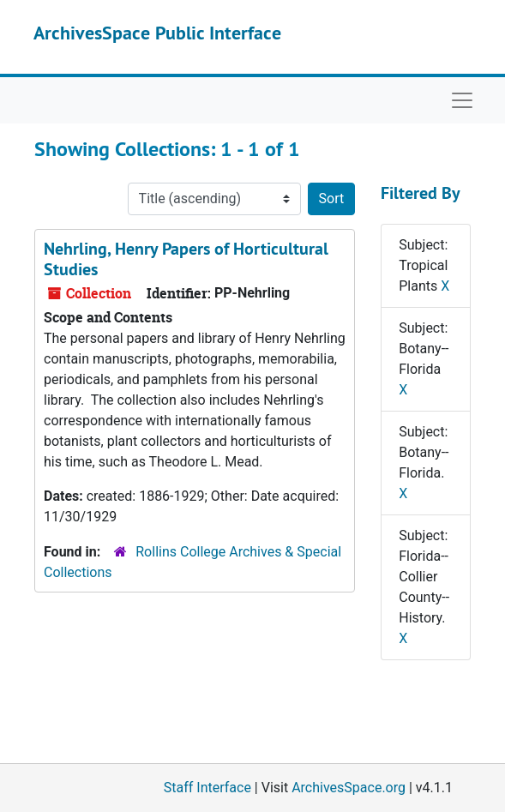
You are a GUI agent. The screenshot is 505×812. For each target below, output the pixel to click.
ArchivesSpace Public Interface (157, 33)
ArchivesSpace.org (349, 788)
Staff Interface (207, 788)
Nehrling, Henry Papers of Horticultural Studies (186, 259)
